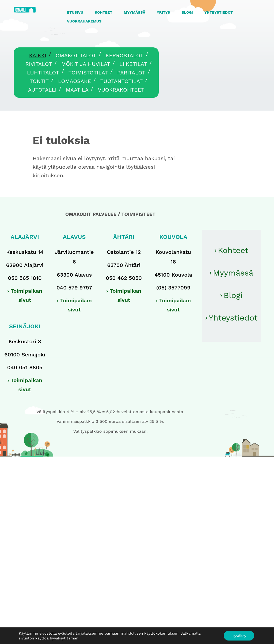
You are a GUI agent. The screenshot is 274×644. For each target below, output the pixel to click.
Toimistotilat (88, 73)
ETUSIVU (75, 12)
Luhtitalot (43, 73)
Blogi (233, 295)
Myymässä (233, 273)
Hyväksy (239, 636)
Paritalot (131, 73)
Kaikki (37, 55)
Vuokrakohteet (121, 90)
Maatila (77, 90)
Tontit (39, 81)
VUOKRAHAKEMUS (84, 21)
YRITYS (163, 12)
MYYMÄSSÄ (134, 12)
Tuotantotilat (122, 81)
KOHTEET (104, 12)
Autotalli (42, 90)
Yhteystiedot (233, 318)
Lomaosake (75, 81)
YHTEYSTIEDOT (219, 12)
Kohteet (233, 250)
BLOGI (187, 12)
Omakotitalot (76, 55)
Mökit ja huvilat (86, 64)
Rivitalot (39, 64)
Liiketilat (133, 64)
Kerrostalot (124, 55)
